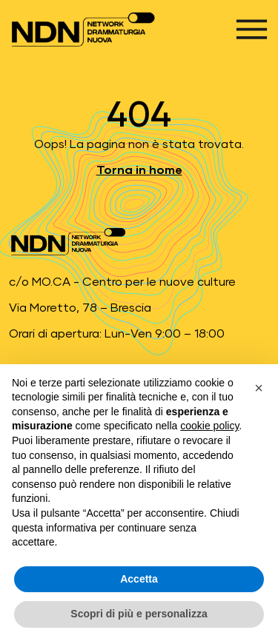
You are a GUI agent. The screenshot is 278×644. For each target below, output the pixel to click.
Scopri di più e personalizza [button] (139, 614)
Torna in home (139, 170)
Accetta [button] (139, 579)
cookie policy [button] (209, 426)
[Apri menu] (252, 29)
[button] (259, 388)
